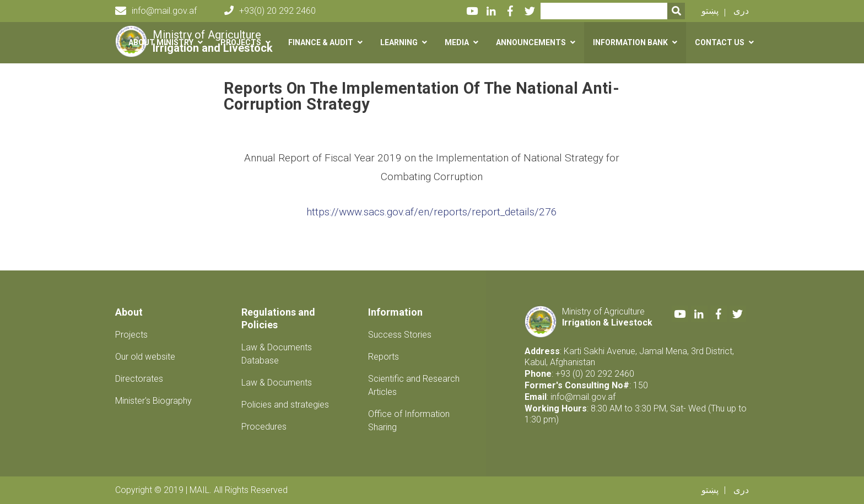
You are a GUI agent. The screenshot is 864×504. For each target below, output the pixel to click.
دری (741, 11)
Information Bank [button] (630, 42)
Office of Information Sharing (409, 421)
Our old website (145, 357)
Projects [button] (241, 42)
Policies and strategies (285, 405)
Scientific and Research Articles (414, 385)
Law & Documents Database (277, 354)
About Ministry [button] (161, 42)
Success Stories (400, 335)
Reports (384, 357)
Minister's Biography (153, 401)
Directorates (139, 379)
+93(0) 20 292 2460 (270, 11)
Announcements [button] (531, 42)
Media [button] (457, 42)
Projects (131, 335)
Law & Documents (277, 383)
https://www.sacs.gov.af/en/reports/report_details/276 (432, 212)
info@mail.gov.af (156, 11)
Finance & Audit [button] (321, 42)
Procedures (264, 427)
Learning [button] (399, 42)
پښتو (710, 11)
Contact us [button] (720, 42)
